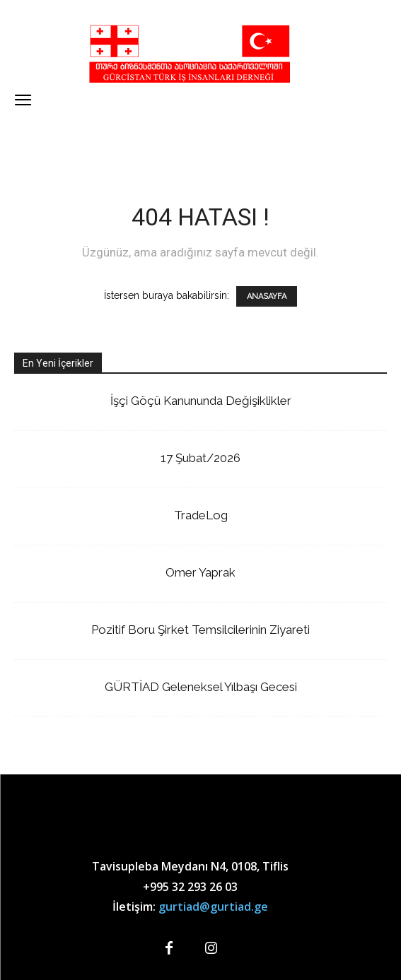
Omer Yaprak (200, 572)
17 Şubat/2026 (200, 458)
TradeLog (201, 515)
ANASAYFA (267, 296)
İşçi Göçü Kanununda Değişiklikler (201, 401)
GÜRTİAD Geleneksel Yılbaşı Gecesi (201, 687)
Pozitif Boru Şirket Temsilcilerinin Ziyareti (200, 630)
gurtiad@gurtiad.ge (213, 907)
